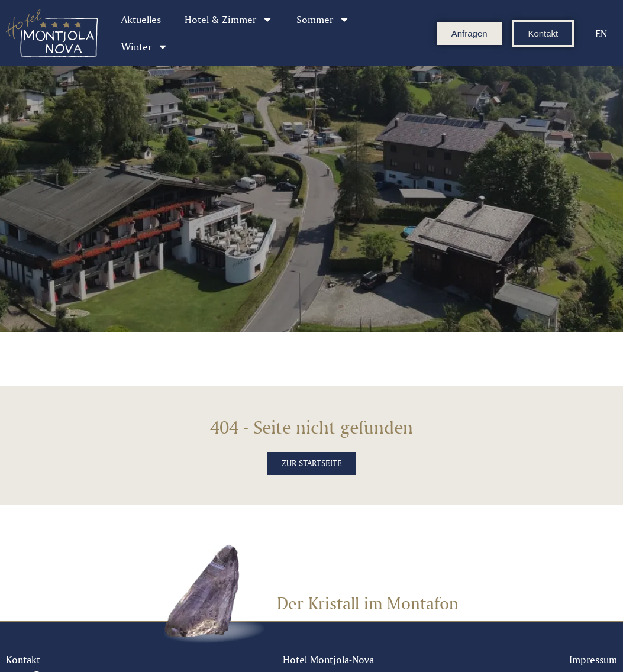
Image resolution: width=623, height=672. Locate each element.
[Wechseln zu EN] (601, 33)
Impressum (593, 659)
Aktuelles (141, 19)
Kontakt (23, 659)
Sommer (323, 20)
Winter (145, 47)
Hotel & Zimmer (229, 20)
